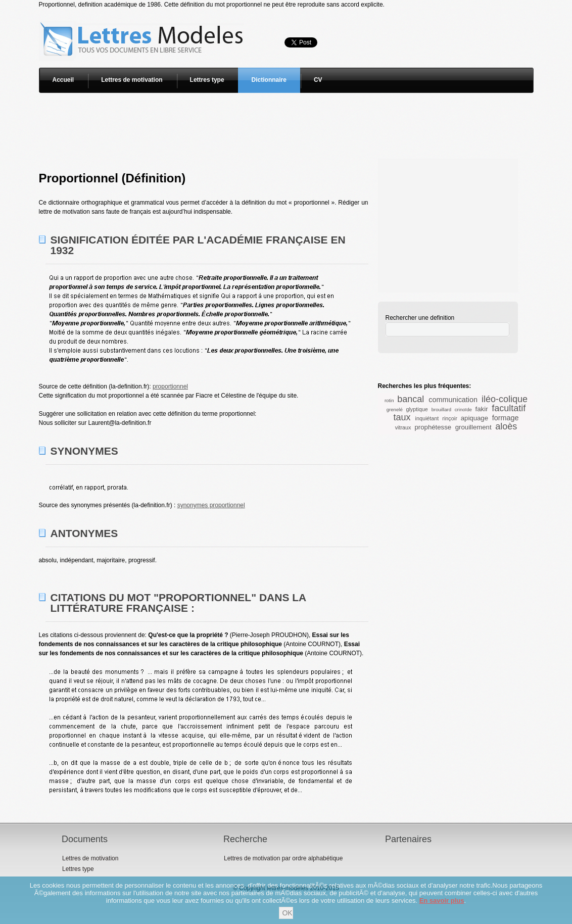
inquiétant (427, 418)
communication (453, 400)
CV (318, 80)
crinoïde (463, 409)
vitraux (403, 427)
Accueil (63, 80)
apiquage (474, 418)
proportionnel (170, 386)
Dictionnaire (269, 80)
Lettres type (207, 80)
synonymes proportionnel (211, 505)
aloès (506, 426)
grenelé (395, 409)
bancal (411, 399)
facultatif (509, 408)
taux (402, 417)
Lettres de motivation (132, 80)
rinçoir (449, 418)
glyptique (417, 409)
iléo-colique (505, 399)
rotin (389, 400)
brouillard (441, 409)
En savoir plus (442, 901)
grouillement (473, 427)
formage (506, 418)
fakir (482, 409)
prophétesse (433, 427)
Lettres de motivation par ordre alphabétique (283, 858)
